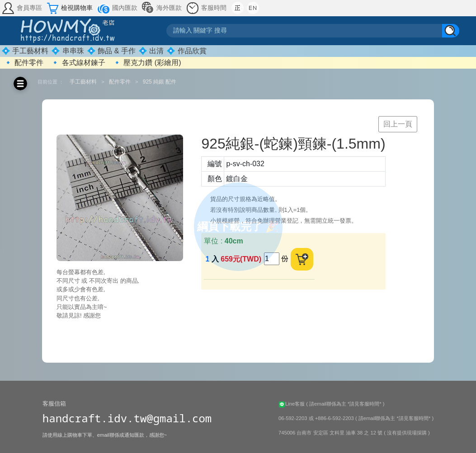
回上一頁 (398, 124)
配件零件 (120, 82)
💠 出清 (151, 51)
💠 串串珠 (67, 51)
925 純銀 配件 (160, 82)
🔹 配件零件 (24, 63)
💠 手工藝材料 (25, 51)
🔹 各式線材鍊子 (78, 63)
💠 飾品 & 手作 (111, 51)
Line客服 (292, 404)
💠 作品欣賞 (186, 51)
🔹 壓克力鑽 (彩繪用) (147, 63)
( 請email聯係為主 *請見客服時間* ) (345, 404)
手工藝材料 (83, 82)
